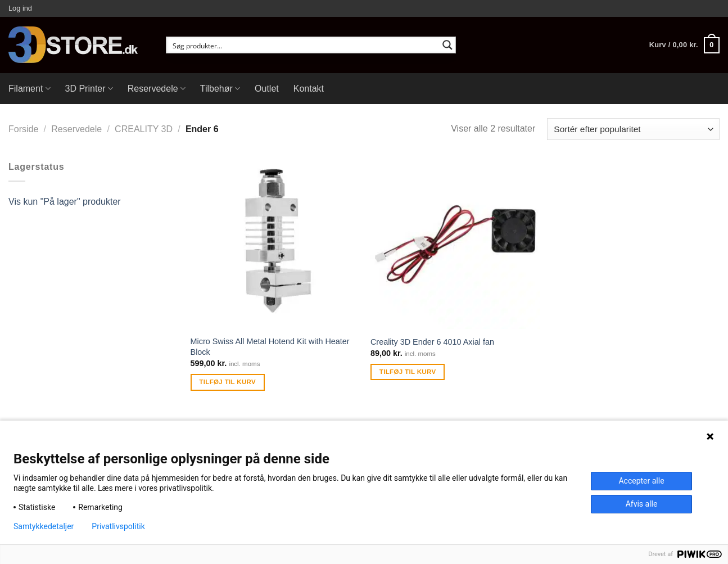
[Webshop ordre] (633, 129)
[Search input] (304, 45)
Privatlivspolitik (118, 526)
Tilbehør (220, 89)
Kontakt (309, 89)
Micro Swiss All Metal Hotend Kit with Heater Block (270, 347)
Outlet (267, 89)
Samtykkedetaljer (44, 526)
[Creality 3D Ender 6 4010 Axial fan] (455, 244)
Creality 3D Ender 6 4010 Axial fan (432, 342)
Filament (30, 89)
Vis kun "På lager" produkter (65, 202)
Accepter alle (641, 481)
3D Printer (89, 89)
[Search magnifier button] (447, 45)
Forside (23, 129)
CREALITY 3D (144, 129)
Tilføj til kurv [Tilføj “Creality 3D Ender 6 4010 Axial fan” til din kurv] (408, 372)
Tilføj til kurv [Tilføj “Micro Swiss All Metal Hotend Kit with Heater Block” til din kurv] (227, 382)
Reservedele (157, 89)
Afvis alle (642, 504)
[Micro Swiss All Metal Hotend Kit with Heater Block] (275, 244)
